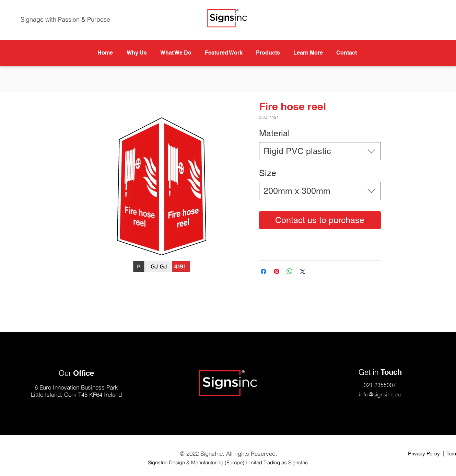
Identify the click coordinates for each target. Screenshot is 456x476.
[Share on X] (303, 271)
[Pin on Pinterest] (277, 271)
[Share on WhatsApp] (290, 271)
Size (268, 173)
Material (274, 133)
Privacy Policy (424, 454)
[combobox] (320, 151)
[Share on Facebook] (264, 271)
